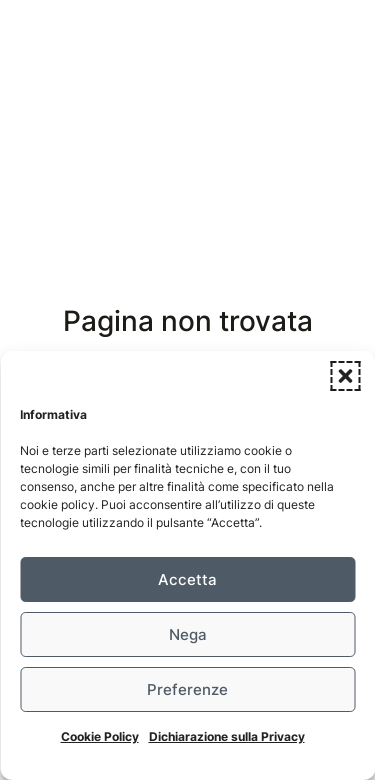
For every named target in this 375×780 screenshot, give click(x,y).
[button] (345, 376)
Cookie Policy (100, 736)
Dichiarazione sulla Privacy (227, 736)
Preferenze (187, 689)
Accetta (187, 579)
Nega (188, 634)
